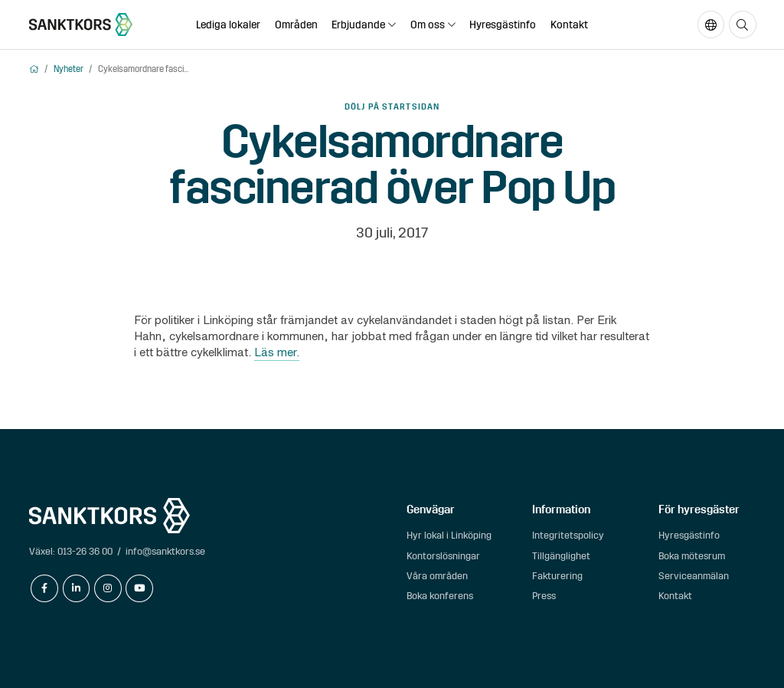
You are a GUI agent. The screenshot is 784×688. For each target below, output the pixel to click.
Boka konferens (440, 596)
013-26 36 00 (85, 551)
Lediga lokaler (228, 25)
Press (544, 596)
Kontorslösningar (443, 556)
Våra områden (437, 576)
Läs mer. (277, 352)
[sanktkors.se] (81, 25)
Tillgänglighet (561, 556)
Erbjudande (358, 25)
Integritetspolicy (568, 535)
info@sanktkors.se (165, 551)
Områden (296, 25)
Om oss (428, 25)
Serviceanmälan (694, 576)
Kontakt (569, 25)
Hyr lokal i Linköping (449, 535)
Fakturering (557, 576)
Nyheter (69, 69)
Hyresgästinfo (503, 25)
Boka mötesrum (692, 556)
